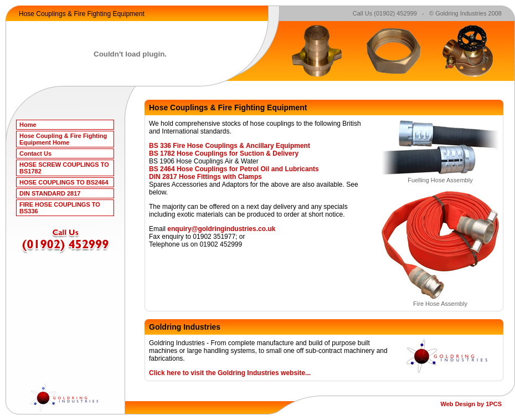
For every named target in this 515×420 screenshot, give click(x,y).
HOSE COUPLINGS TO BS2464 (64, 182)
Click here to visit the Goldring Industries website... (230, 373)
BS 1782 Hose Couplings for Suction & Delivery (224, 153)
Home (28, 125)
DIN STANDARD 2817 (50, 193)
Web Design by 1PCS (471, 404)
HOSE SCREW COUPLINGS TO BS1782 (64, 168)
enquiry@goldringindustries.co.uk (221, 229)
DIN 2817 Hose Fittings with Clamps (205, 177)
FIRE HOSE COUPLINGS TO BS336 (60, 208)
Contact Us (35, 153)
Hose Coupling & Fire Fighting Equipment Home (63, 139)
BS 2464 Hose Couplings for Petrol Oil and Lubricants (234, 169)
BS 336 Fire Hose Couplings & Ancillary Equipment (230, 146)
